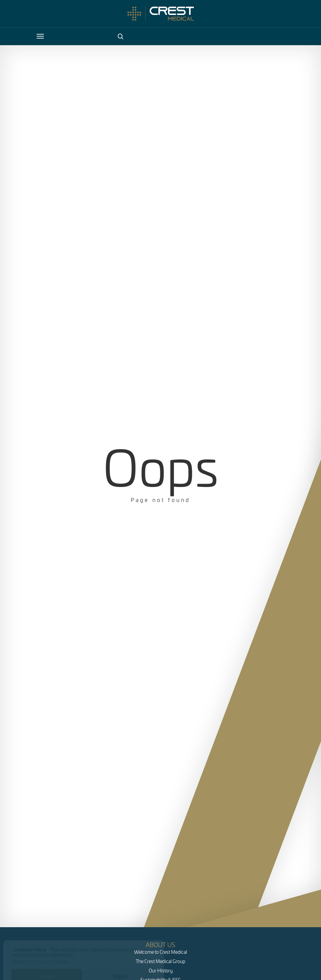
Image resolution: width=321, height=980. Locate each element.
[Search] (120, 36)
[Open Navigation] (40, 36)
